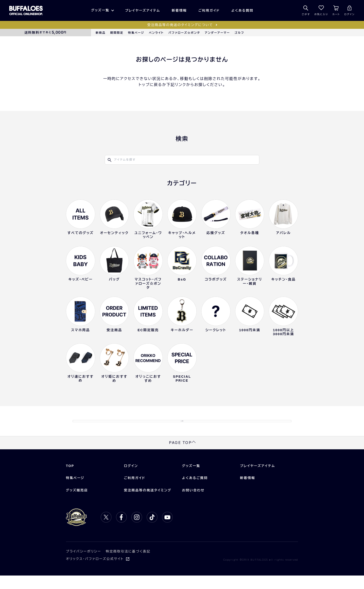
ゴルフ (239, 33)
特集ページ (136, 33)
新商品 (101, 33)
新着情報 (179, 10)
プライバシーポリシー (84, 565)
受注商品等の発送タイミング (148, 503)
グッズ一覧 (100, 10)
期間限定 (117, 33)
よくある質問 (242, 10)
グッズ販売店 (77, 503)
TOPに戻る (182, 428)
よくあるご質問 (195, 491)
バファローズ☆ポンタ (184, 33)
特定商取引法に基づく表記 (128, 565)
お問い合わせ (193, 503)
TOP (70, 479)
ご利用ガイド (209, 10)
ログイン (131, 479)
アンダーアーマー (217, 33)
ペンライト (156, 33)
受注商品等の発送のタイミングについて (180, 25)
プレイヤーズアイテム (143, 10)
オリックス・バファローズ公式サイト (95, 572)
